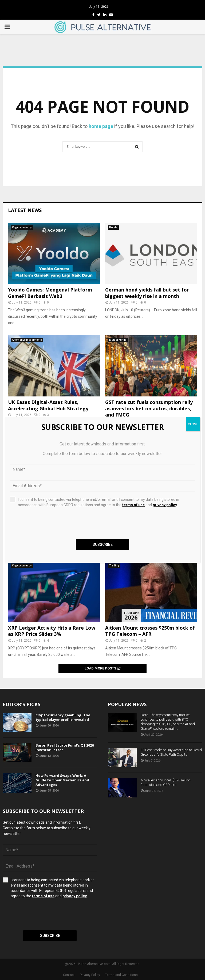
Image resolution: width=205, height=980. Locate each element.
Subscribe (50, 936)
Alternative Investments (27, 340)
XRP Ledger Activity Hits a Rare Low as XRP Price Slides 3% (52, 631)
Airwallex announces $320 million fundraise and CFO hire (166, 782)
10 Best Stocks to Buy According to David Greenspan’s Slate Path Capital (171, 752)
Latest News (25, 210)
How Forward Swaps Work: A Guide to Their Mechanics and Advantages (62, 780)
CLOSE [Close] (193, 424)
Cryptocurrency (22, 227)
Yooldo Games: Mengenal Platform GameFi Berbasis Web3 (50, 293)
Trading (114, 565)
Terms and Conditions (121, 975)
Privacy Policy (90, 975)
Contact (69, 975)
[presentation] (43, 914)
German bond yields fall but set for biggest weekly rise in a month (147, 293)
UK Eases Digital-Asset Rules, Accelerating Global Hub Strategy (48, 405)
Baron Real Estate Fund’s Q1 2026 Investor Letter (65, 748)
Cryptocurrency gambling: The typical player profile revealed (63, 717)
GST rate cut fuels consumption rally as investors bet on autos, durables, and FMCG (149, 408)
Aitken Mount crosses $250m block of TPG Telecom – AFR (150, 631)
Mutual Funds (118, 340)
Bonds (113, 227)
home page (101, 126)
